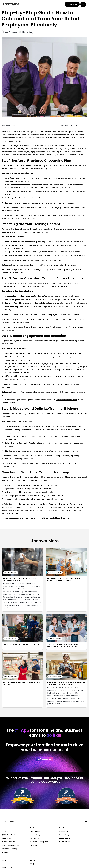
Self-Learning (35, 831)
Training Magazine (77, 327)
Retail (4, 831)
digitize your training (22, 270)
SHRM (16, 218)
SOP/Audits (35, 838)
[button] (83, 4)
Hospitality (6, 852)
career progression (23, 360)
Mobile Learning (65, 838)
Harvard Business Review (67, 400)
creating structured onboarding (37, 215)
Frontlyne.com (67, 215)
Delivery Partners (8, 842)
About (4, 864)
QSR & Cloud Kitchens (10, 835)
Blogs (32, 864)
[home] (11, 4)
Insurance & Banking (9, 849)
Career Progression (38, 835)
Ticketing (34, 845)
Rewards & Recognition (39, 842)
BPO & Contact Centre (10, 845)
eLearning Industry (64, 270)
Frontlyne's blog (8, 403)
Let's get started (45, 759)
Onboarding (64, 507)
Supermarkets (7, 838)
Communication (65, 842)
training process (60, 436)
